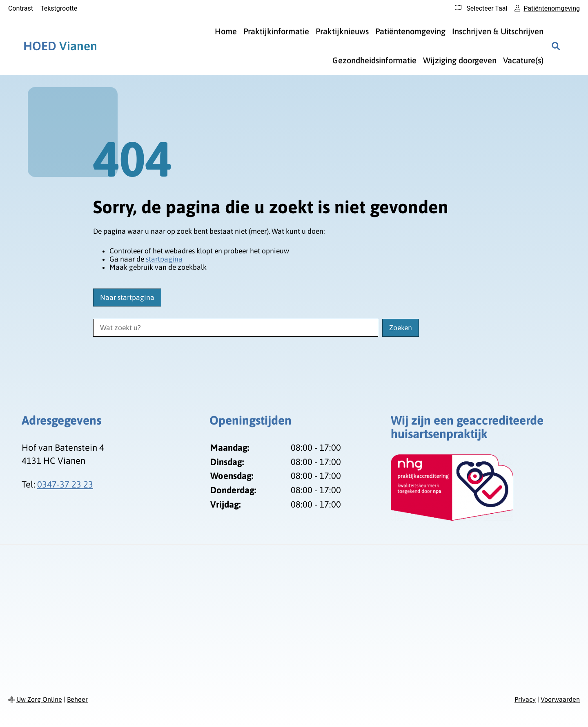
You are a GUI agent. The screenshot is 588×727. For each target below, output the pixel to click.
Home (226, 31)
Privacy (525, 699)
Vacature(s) (523, 60)
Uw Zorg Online (39, 699)
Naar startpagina (127, 298)
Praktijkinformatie (276, 31)
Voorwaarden (560, 699)
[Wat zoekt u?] (236, 328)
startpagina (164, 259)
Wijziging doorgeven (460, 60)
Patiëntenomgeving (410, 31)
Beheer (77, 699)
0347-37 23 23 (65, 484)
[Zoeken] (556, 46)
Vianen (60, 46)
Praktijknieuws (342, 31)
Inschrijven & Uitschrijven (498, 31)
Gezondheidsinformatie (374, 60)
